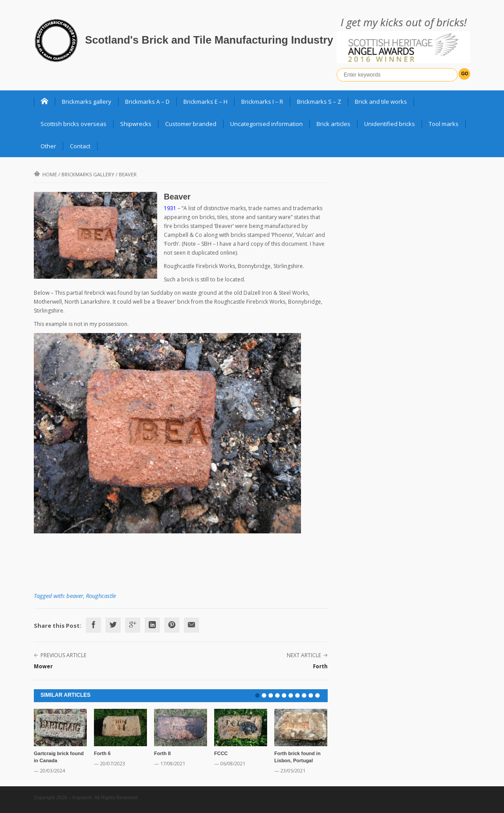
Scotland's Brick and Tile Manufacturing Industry (209, 40)
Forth (320, 666)
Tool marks (444, 124)
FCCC (221, 753)
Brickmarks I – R (262, 102)
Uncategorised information (266, 124)
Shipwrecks (136, 124)
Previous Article (63, 655)
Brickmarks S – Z (319, 102)
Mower (43, 666)
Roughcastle (101, 596)
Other (48, 146)
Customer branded (191, 124)
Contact (80, 146)
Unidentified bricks (390, 124)
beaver (75, 596)
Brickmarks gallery (87, 102)
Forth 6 (102, 753)
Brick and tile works (381, 102)
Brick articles (333, 124)
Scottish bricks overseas (73, 124)
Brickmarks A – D (147, 102)
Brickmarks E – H (205, 102)
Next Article (304, 655)
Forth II (162, 753)
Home (45, 174)
